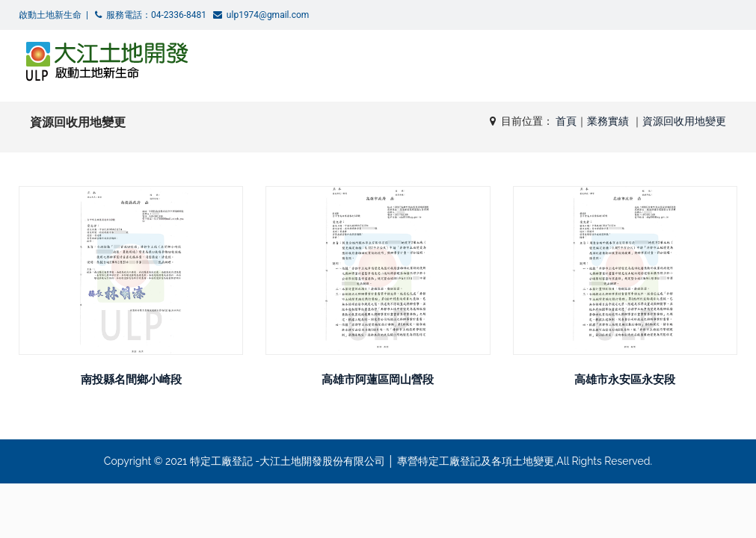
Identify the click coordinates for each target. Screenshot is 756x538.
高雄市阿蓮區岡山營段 (378, 380)
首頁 (566, 121)
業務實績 (609, 121)
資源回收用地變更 (684, 121)
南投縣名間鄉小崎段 (131, 380)
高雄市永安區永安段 (625, 380)
